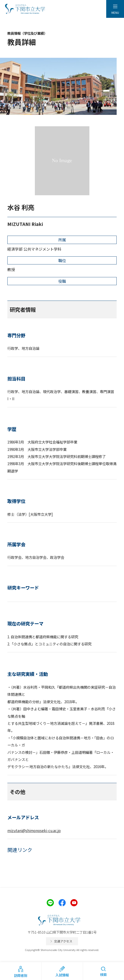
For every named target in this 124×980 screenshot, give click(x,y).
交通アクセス (63, 941)
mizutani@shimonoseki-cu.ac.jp (34, 830)
